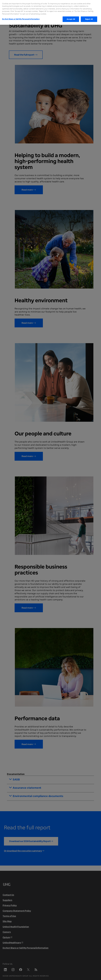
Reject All (89, 15)
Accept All (71, 15)
